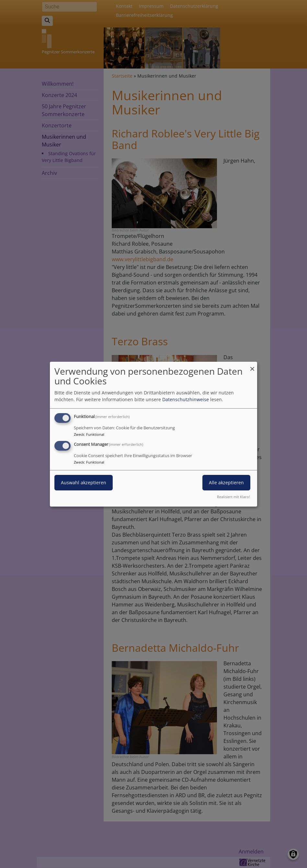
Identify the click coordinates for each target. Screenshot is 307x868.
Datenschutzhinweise (186, 399)
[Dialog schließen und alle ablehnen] (252, 365)
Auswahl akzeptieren (84, 482)
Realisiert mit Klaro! (233, 497)
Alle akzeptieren (226, 482)
